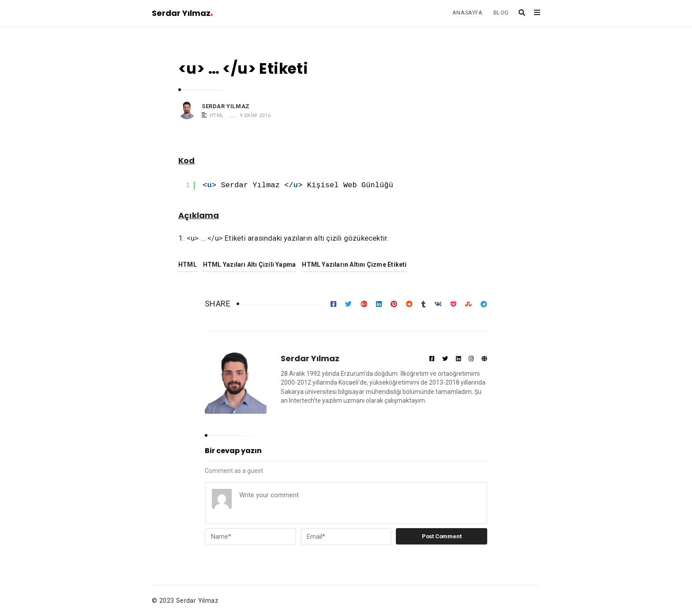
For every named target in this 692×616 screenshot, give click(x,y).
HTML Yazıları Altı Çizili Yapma (249, 265)
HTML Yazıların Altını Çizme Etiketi (354, 265)
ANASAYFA (468, 13)
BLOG (501, 13)
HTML (217, 115)
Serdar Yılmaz (182, 13)
